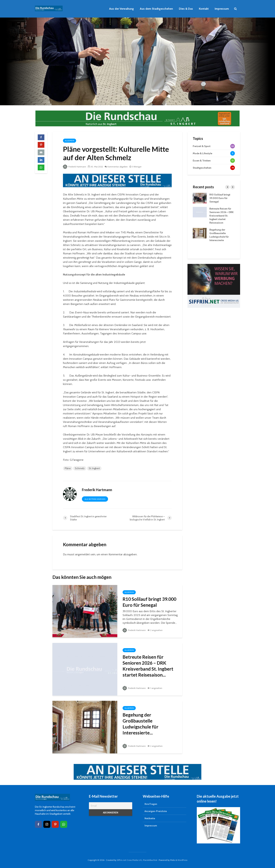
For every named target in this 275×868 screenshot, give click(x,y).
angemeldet (82, 554)
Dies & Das (186, 9)
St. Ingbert (94, 468)
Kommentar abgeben (118, 167)
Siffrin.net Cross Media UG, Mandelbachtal (137, 860)
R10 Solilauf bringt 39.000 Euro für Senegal (149, 602)
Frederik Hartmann (75, 167)
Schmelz (80, 468)
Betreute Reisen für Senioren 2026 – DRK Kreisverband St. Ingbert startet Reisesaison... (148, 666)
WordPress (182, 860)
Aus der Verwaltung (121, 9)
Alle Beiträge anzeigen (95, 499)
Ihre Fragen (151, 804)
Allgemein (70, 141)
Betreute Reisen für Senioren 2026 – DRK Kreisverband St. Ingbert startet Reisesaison (222, 216)
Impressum (222, 9)
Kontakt (204, 9)
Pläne (68, 468)
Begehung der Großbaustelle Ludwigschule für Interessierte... (140, 724)
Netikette (150, 818)
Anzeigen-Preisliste (156, 811)
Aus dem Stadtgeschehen (156, 9)
